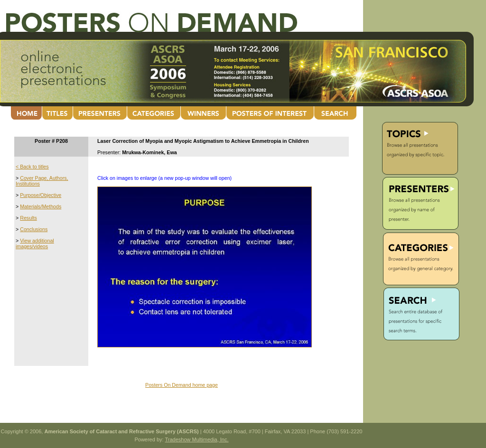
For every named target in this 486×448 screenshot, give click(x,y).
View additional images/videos (35, 243)
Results (28, 218)
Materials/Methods (41, 206)
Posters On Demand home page (182, 385)
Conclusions (34, 229)
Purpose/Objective (41, 195)
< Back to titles (32, 167)
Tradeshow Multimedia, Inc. (196, 439)
